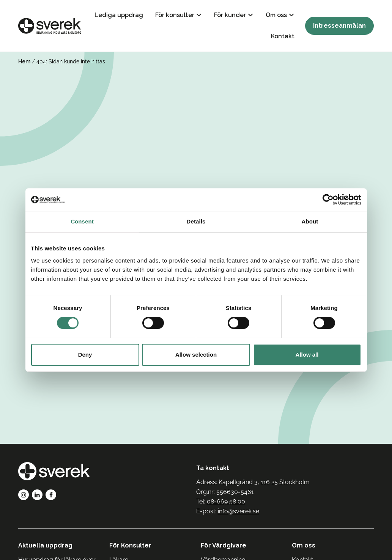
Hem (24, 61)
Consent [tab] (82, 221)
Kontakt (283, 36)
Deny (85, 355)
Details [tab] (196, 221)
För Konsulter (130, 545)
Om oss (276, 15)
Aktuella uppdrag (45, 545)
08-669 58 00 (226, 501)
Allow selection (196, 355)
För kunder (230, 15)
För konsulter (175, 15)
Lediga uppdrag (119, 15)
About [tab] (310, 221)
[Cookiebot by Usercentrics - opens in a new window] (328, 200)
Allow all (307, 355)
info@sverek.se (239, 511)
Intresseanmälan (339, 26)
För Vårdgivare (224, 545)
